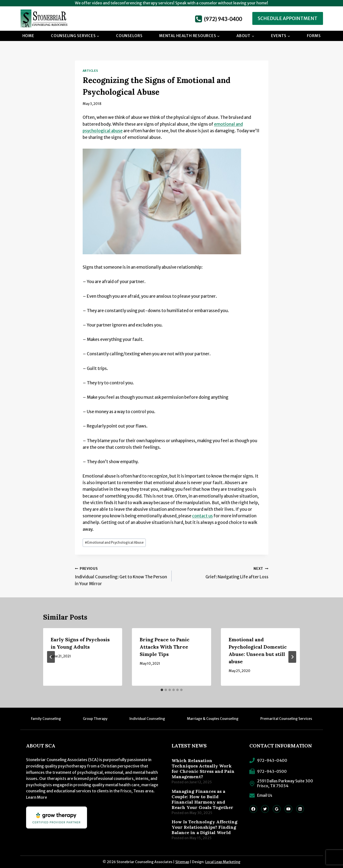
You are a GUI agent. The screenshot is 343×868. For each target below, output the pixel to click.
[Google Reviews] (277, 809)
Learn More (37, 797)
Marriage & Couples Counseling (213, 719)
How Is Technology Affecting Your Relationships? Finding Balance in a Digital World (205, 827)
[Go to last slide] (51, 657)
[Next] (292, 657)
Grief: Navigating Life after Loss (222, 572)
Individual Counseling (147, 719)
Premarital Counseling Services (286, 719)
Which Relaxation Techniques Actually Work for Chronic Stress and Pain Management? (203, 769)
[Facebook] (253, 809)
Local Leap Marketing (223, 862)
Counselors (129, 36)
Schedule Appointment (288, 18)
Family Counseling (46, 719)
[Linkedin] (300, 809)
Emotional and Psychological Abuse (114, 543)
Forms (314, 36)
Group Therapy (95, 719)
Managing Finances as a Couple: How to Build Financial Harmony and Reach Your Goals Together (202, 799)
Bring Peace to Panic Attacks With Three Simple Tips (165, 647)
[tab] (162, 690)
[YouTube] (288, 809)
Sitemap (182, 862)
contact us (202, 516)
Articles (90, 71)
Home (28, 36)
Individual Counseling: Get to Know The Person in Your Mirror (121, 576)
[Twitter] (265, 809)
